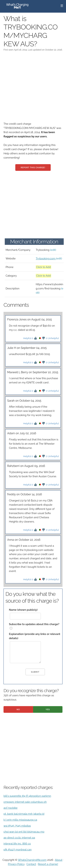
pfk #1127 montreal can (18, 850)
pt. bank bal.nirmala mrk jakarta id (24, 814)
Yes (48, 710)
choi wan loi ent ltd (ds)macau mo (24, 832)
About (59, 860)
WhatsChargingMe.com (32, 860)
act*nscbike (10, 808)
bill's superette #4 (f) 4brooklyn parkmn (27, 796)
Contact (31, 864)
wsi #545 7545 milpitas (17, 826)
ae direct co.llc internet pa (19, 838)
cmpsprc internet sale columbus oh (25, 802)
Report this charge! (33, 168)
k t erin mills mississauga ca (20, 820)
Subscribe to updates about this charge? (34, 624)
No (18, 710)
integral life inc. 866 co (17, 844)
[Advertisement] (33, 89)
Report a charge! (48, 864)
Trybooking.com (46, 259)
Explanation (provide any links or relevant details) (35, 636)
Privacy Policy (16, 864)
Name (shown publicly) (23, 610)
